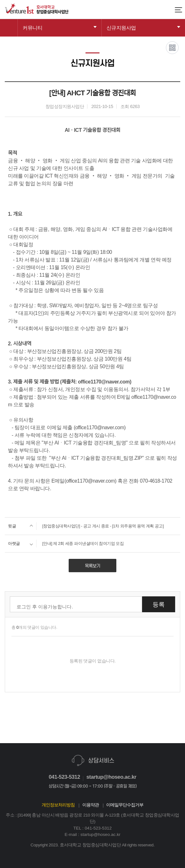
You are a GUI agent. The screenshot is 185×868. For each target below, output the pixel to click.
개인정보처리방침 (58, 805)
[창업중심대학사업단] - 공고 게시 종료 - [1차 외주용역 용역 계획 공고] (84, 526)
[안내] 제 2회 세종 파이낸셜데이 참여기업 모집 (64, 544)
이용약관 (91, 805)
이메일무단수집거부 (125, 805)
